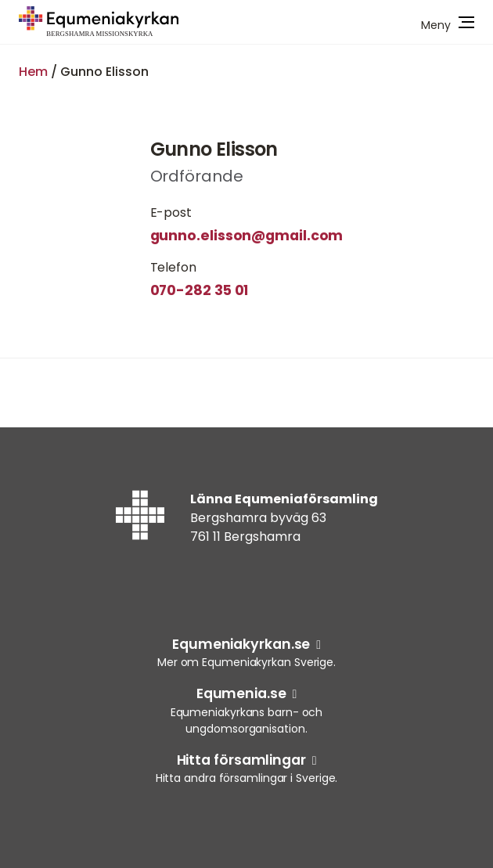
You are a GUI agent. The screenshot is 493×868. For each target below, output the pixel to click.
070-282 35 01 (200, 290)
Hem (33, 72)
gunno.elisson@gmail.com (247, 236)
